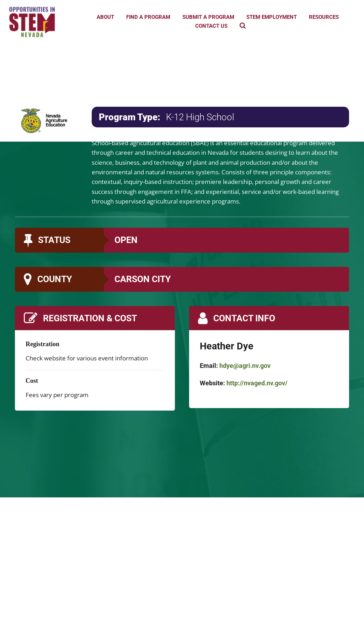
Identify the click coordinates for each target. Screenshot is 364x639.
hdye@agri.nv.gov (245, 366)
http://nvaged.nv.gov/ (257, 383)
